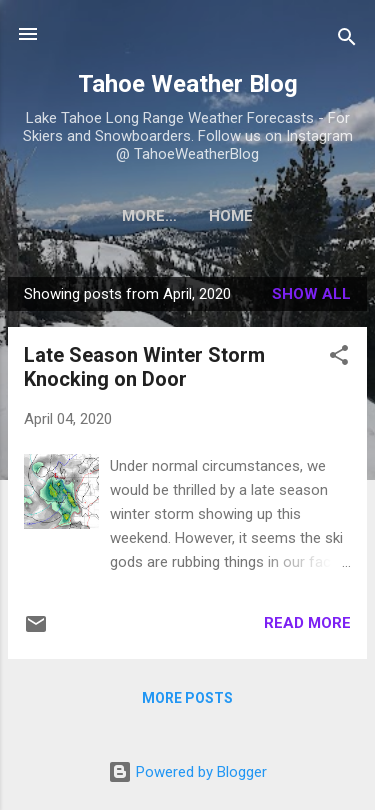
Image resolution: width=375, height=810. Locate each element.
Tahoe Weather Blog (188, 84)
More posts (187, 698)
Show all (311, 294)
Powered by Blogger (187, 772)
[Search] (347, 40)
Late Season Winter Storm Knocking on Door (144, 367)
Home (188, 216)
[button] (339, 358)
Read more (307, 623)
